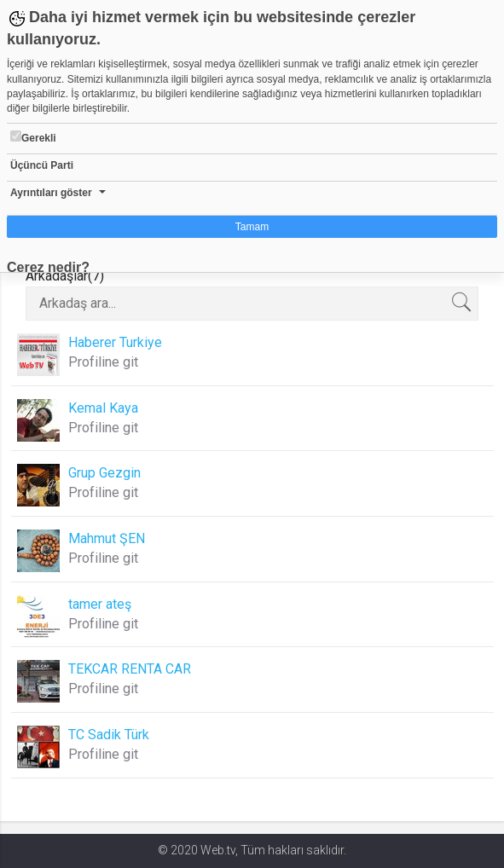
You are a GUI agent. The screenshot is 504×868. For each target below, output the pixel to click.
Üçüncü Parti (42, 165)
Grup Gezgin (104, 473)
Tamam (252, 227)
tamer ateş (100, 604)
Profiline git (103, 362)
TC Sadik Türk (109, 735)
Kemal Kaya (103, 408)
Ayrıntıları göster (51, 193)
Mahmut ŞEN (107, 538)
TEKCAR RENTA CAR (130, 669)
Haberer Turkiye (115, 342)
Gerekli (33, 137)
